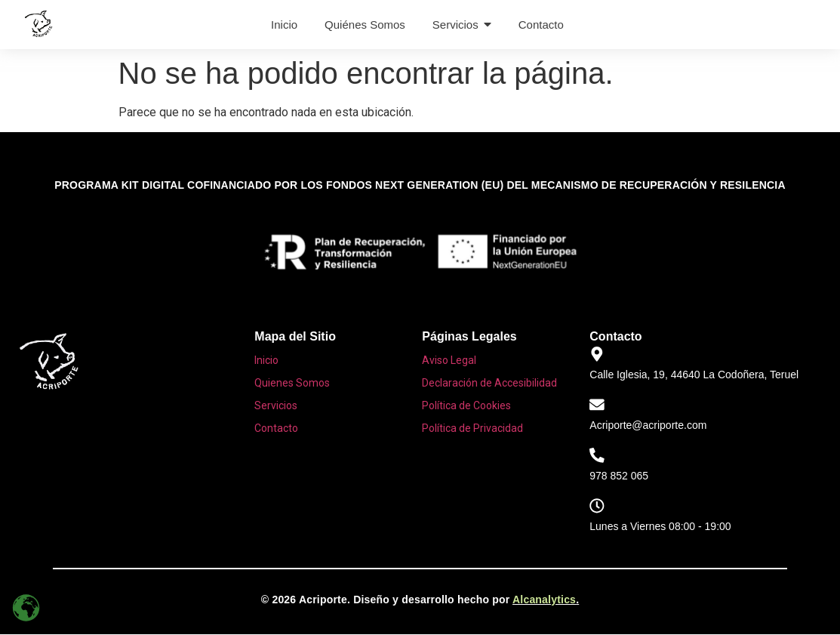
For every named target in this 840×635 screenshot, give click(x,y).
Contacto (276, 428)
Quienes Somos (292, 383)
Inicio (266, 360)
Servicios (276, 405)
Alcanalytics (544, 600)
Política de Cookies (466, 405)
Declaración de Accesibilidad (489, 383)
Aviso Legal (449, 360)
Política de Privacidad (472, 428)
